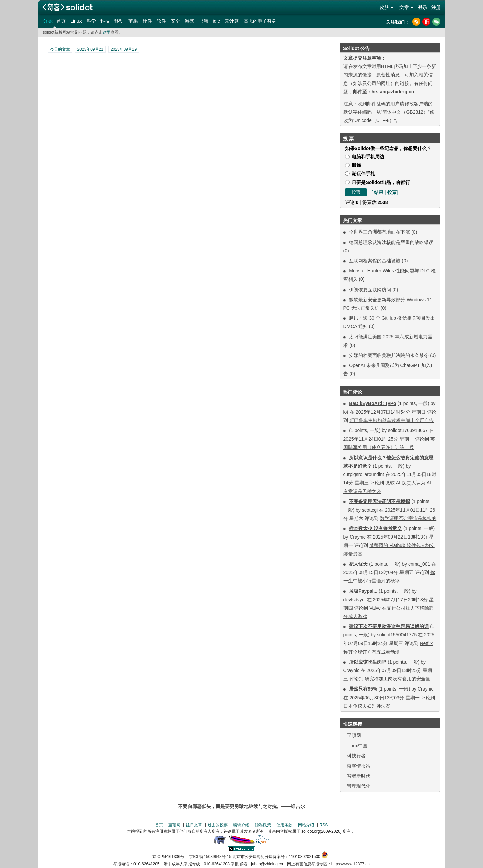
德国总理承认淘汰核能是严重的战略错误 (391, 242)
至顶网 (354, 735)
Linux (76, 21)
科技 (105, 21)
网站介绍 (306, 825)
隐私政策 (263, 825)
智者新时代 (359, 776)
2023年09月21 (90, 49)
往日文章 (194, 825)
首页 (61, 21)
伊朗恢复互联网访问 (370, 290)
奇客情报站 (359, 766)
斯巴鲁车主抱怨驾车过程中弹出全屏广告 (391, 420)
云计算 (232, 21)
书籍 (204, 21)
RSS (324, 825)
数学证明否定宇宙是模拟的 (408, 518)
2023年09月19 (124, 49)
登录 (423, 7)
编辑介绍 (241, 825)
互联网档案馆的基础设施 (375, 261)
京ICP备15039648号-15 (210, 857)
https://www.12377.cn (351, 864)
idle (217, 21)
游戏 (190, 21)
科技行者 (356, 756)
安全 (175, 21)
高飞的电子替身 (260, 21)
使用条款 (284, 825)
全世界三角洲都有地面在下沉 (379, 232)
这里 (107, 32)
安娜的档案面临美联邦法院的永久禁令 (389, 355)
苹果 (133, 21)
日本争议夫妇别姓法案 (367, 706)
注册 (436, 7)
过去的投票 (218, 825)
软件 (161, 21)
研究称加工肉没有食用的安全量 (397, 679)
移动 (119, 21)
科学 (91, 21)
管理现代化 (359, 786)
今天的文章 (60, 49)
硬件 (147, 21)
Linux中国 (357, 746)
